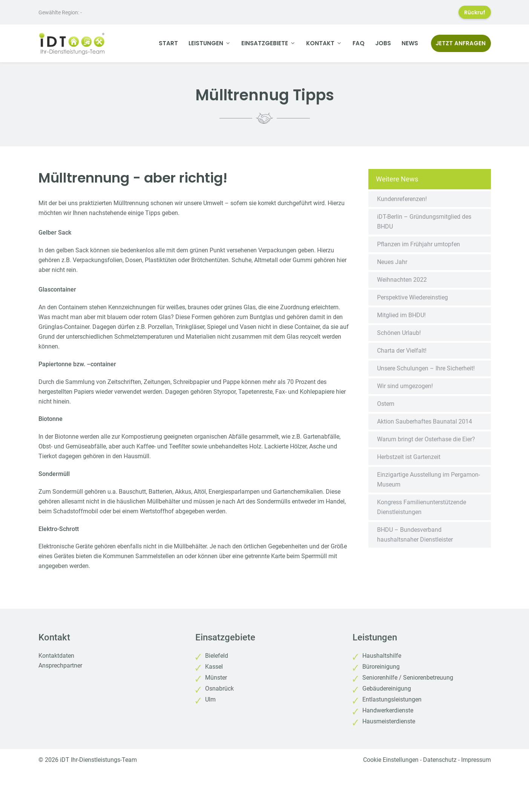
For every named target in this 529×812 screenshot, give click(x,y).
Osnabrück (219, 688)
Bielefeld (217, 656)
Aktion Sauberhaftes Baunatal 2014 (425, 421)
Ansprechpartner (60, 665)
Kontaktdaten (56, 656)
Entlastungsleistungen (392, 699)
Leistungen (212, 43)
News (410, 43)
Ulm (210, 699)
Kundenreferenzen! (402, 199)
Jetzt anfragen (461, 43)
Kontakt (327, 43)
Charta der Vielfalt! (402, 351)
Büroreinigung (381, 667)
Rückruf (475, 12)
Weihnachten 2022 (402, 280)
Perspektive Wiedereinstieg (412, 297)
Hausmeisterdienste (389, 721)
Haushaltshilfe (382, 656)
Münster (216, 678)
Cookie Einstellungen (391, 760)
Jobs (383, 43)
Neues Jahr (392, 262)
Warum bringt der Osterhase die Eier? (426, 439)
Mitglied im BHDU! (401, 315)
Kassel (214, 667)
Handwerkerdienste (388, 710)
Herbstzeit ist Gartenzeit (409, 457)
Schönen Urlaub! (399, 333)
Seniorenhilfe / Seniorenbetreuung (408, 678)
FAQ (359, 43)
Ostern (386, 404)
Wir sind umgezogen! (405, 386)
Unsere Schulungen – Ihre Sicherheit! (426, 368)
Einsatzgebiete (271, 43)
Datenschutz (440, 760)
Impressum (476, 760)
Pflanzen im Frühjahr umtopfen (419, 244)
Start (168, 43)
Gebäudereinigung (387, 688)
